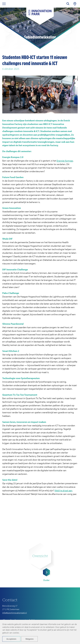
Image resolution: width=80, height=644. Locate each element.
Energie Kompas (65, 161)
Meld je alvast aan (63, 490)
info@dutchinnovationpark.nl (15, 613)
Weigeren (30, 639)
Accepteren (11, 639)
